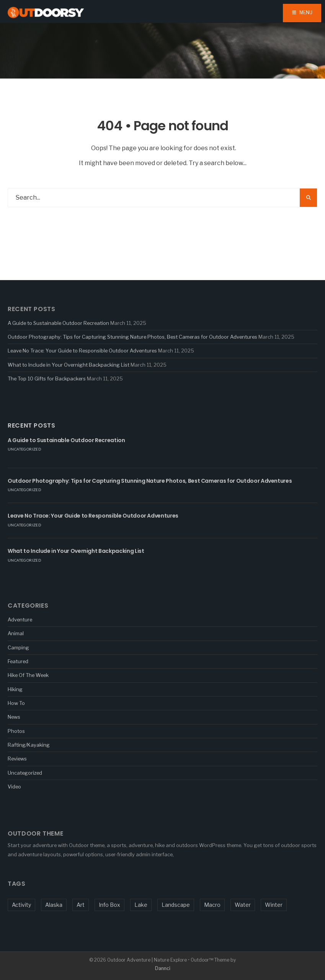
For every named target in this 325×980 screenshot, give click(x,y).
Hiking (15, 689)
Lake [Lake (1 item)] (141, 905)
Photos (16, 731)
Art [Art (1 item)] (81, 905)
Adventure (20, 619)
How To (16, 703)
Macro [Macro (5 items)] (212, 905)
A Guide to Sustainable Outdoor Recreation (58, 323)
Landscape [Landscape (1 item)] (176, 905)
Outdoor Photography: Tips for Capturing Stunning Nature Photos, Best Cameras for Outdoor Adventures (132, 337)
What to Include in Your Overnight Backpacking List (69, 365)
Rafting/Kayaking (29, 745)
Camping (18, 647)
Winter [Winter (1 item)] (274, 905)
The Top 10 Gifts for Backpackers (47, 379)
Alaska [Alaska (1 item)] (54, 905)
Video (14, 787)
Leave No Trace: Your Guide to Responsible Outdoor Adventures (82, 351)
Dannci (163, 968)
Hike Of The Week (28, 675)
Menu (302, 12)
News (14, 717)
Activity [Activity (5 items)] (21, 905)
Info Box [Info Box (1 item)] (109, 905)
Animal (16, 633)
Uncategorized (24, 449)
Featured (18, 661)
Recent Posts (32, 425)
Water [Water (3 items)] (243, 905)
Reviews (17, 759)
